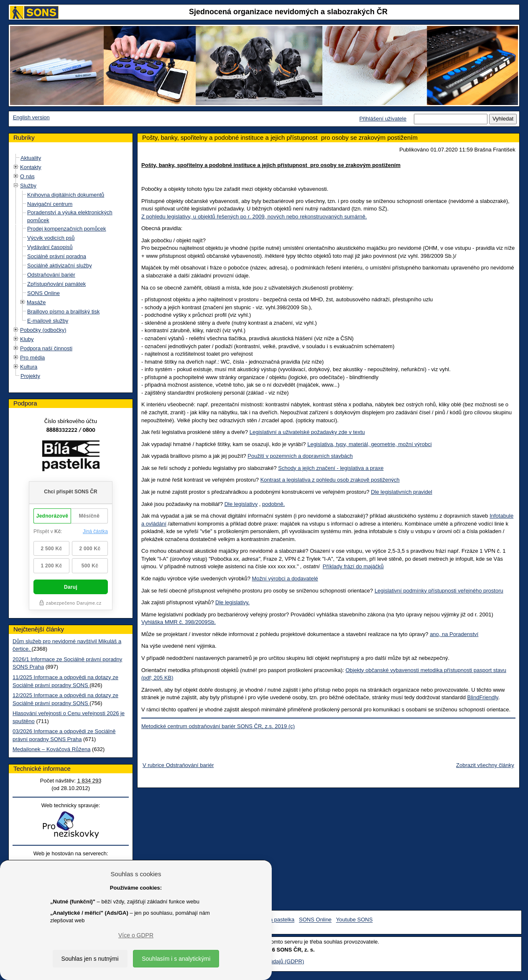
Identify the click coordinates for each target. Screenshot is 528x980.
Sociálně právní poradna (57, 256)
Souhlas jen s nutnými (90, 959)
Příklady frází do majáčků (353, 566)
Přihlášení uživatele (383, 119)
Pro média (32, 358)
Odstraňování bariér (51, 275)
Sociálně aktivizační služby (60, 266)
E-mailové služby (48, 321)
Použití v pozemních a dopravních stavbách (300, 456)
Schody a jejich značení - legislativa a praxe (331, 468)
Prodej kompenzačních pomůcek (67, 229)
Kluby (27, 339)
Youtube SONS (355, 920)
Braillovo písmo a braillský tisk (63, 312)
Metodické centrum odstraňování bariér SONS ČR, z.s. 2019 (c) (218, 726)
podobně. (273, 504)
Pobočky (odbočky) (43, 330)
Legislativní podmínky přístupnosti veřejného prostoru (439, 591)
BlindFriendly (482, 697)
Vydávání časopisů (50, 247)
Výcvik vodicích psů (51, 238)
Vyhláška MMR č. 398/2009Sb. (179, 622)
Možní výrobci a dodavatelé (285, 579)
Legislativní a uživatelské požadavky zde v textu (307, 432)
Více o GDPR (136, 935)
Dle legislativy (241, 504)
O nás (27, 176)
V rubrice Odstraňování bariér (178, 765)
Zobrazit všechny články (485, 765)
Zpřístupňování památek (56, 284)
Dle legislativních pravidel (402, 492)
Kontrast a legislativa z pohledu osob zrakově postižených (330, 480)
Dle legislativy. (232, 602)
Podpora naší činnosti (46, 348)
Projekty (30, 376)
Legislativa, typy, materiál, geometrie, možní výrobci (369, 444)
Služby (28, 186)
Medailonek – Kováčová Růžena (51, 749)
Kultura (29, 367)
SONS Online (43, 293)
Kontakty (31, 167)
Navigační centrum (50, 204)
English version (31, 117)
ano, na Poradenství (454, 634)
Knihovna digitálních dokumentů (66, 195)
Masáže (36, 302)
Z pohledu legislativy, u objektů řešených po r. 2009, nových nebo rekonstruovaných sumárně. (254, 217)
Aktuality (31, 158)
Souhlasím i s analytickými (176, 959)
